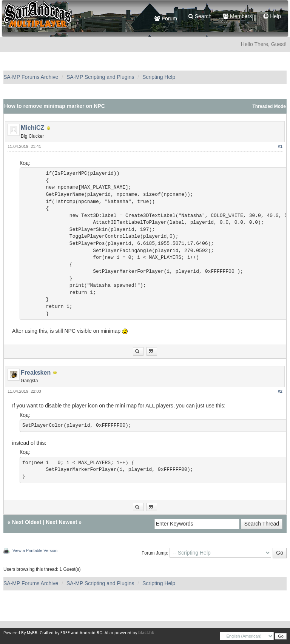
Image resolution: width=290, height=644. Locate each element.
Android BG (91, 633)
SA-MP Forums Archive (31, 77)
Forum (166, 18)
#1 (280, 146)
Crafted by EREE (55, 633)
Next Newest (61, 522)
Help (272, 16)
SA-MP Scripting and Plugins (100, 77)
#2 (280, 391)
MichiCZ (32, 128)
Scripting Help (159, 77)
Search (200, 16)
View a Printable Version (35, 550)
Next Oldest (27, 522)
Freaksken (36, 373)
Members (237, 16)
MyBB (32, 633)
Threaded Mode (269, 106)
